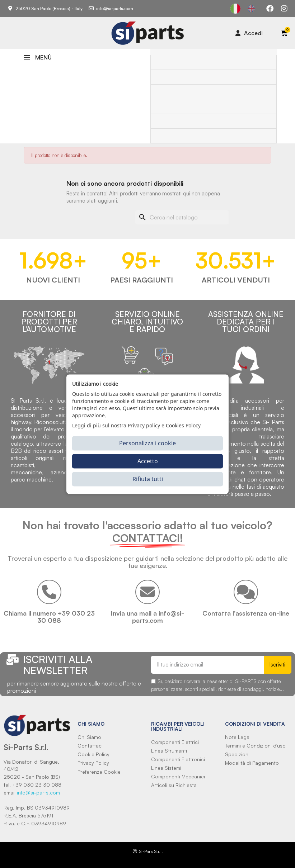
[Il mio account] (249, 33)
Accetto (148, 461)
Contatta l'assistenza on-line (246, 613)
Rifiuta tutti (148, 479)
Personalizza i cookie (147, 443)
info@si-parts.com (38, 793)
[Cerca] (182, 217)
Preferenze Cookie (99, 772)
